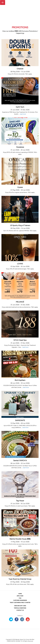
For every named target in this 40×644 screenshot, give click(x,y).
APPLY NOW (20, 596)
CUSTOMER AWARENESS (20, 600)
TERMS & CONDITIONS (20, 608)
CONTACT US (20, 610)
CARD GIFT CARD (20, 606)
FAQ (20, 598)
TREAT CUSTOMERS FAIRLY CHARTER (20, 603)
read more (23, 114)
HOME (20, 594)
